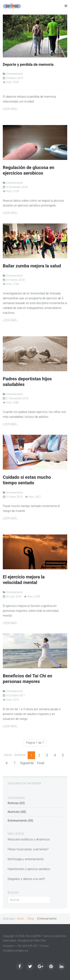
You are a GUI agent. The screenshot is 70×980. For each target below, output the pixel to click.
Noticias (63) (16, 803)
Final (41, 763)
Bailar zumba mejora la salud (32, 266)
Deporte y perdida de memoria (28, 64)
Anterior (20, 755)
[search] (29, 900)
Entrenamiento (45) (20, 821)
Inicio (8, 755)
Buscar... (8, 896)
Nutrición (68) (17, 812)
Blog (31, 919)
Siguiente (27, 763)
